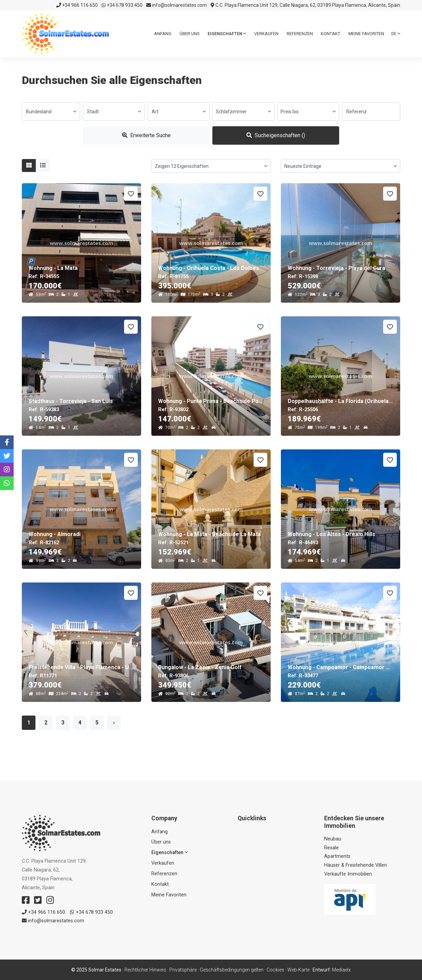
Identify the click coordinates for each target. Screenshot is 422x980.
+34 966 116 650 (77, 5)
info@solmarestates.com (177, 5)
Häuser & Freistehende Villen (356, 865)
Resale (331, 848)
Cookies (275, 970)
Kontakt (330, 34)
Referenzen (300, 34)
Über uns (190, 34)
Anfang (163, 34)
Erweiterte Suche (146, 135)
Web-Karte (298, 970)
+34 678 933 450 (122, 5)
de (396, 34)
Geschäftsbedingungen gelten (232, 970)
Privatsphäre (183, 970)
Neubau (333, 839)
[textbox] (51, 112)
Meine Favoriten (366, 34)
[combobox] (51, 112)
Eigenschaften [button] (227, 34)
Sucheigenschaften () (276, 135)
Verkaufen (266, 34)
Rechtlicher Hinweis (145, 970)
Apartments (337, 856)
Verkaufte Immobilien (348, 874)
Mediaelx (341, 970)
